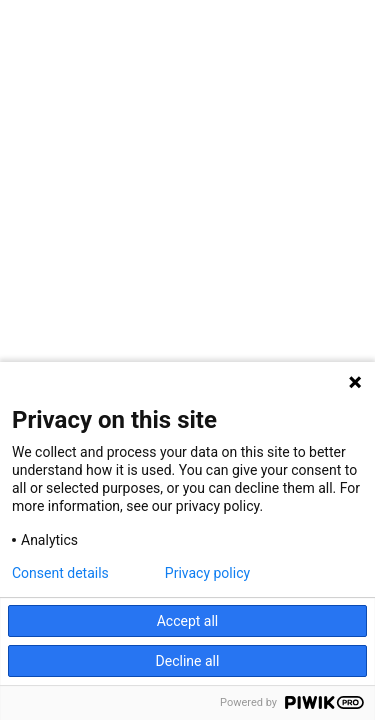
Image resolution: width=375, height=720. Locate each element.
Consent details (60, 573)
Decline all (188, 661)
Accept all (188, 621)
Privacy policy (207, 573)
